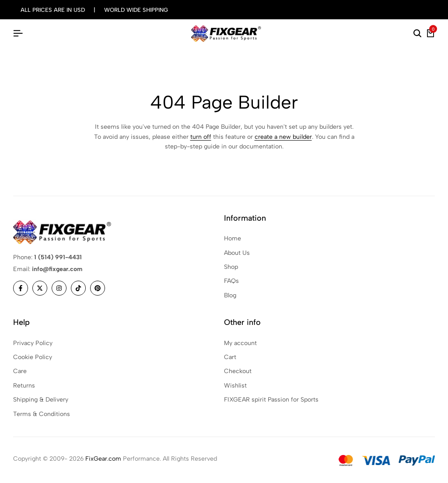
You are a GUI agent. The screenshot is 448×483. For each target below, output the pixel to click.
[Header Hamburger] (18, 33)
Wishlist (235, 386)
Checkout (238, 371)
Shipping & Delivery (41, 400)
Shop (231, 267)
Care (20, 371)
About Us (237, 253)
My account (240, 343)
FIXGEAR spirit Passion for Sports (271, 400)
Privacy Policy (33, 343)
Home (233, 238)
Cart (230, 357)
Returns (24, 386)
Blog (230, 295)
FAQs (231, 281)
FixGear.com (103, 459)
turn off (201, 137)
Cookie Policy (33, 357)
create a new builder (283, 137)
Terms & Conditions (42, 414)
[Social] (21, 288)
